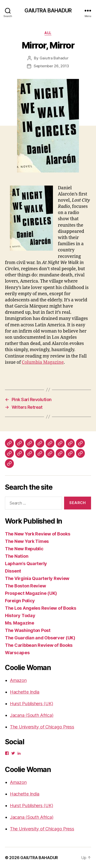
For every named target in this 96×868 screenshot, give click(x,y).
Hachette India (25, 692)
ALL (48, 33)
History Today (20, 615)
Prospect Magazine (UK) (31, 593)
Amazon (18, 680)
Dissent (13, 571)
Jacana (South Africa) (32, 715)
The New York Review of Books (37, 534)
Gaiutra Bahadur (54, 58)
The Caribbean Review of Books (39, 645)
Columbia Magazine (43, 362)
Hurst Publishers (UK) (31, 704)
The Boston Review (25, 586)
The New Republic (24, 549)
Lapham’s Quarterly (26, 564)
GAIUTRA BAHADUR (48, 11)
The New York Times (27, 541)
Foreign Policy (20, 601)
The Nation (17, 556)
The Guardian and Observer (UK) (40, 638)
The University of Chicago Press (42, 727)
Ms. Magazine (20, 623)
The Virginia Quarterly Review (37, 578)
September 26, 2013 (51, 66)
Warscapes (17, 653)
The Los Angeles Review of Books (41, 608)
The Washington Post (28, 630)
